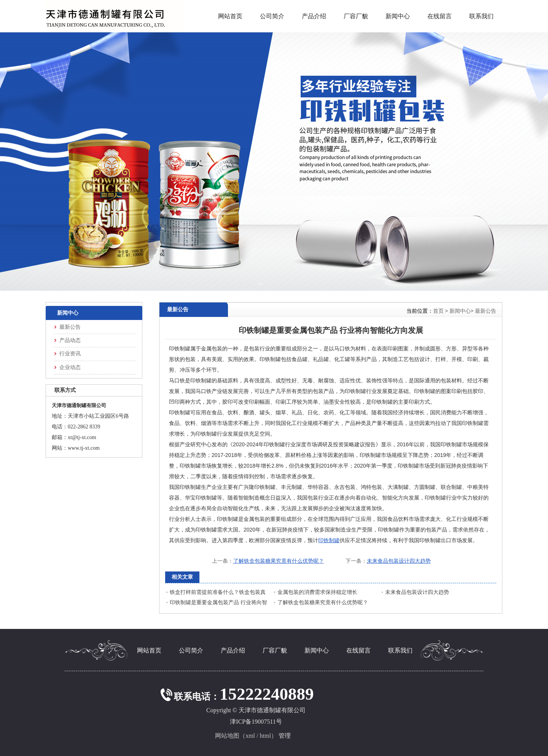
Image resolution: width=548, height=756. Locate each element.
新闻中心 (460, 311)
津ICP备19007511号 (256, 722)
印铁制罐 (329, 540)
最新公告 (486, 311)
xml (250, 736)
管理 (285, 736)
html (265, 736)
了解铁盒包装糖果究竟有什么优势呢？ (279, 561)
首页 (438, 311)
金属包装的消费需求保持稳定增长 (317, 592)
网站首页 (230, 16)
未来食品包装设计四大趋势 (399, 561)
